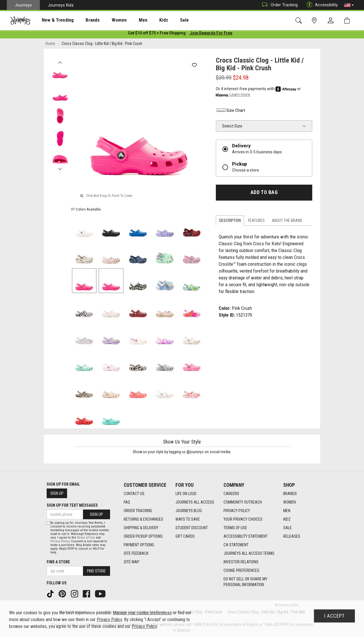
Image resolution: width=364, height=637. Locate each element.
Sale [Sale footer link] (288, 528)
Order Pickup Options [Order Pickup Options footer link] (143, 536)
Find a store (58, 562)
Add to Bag (264, 193)
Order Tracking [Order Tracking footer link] (138, 511)
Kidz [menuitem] (146, 20)
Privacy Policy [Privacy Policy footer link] (237, 511)
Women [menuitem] (107, 20)
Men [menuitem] (128, 20)
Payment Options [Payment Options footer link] (139, 545)
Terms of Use (86, 538)
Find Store (96, 571)
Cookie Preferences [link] (241, 570)
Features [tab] (256, 222)
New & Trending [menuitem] (52, 20)
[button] (349, 5)
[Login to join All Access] (157, 34)
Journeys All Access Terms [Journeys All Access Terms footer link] (249, 553)
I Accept (334, 616)
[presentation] (53, 20)
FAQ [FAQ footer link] (127, 502)
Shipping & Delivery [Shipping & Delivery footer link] (141, 528)
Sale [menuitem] (164, 20)
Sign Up (57, 493)
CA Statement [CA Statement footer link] (236, 545)
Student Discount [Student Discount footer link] (192, 528)
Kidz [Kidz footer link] (287, 519)
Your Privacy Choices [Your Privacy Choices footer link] (243, 519)
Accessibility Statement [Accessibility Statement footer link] (246, 536)
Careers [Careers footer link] (231, 494)
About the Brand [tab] (287, 222)
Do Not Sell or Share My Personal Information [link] (245, 582)
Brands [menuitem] (84, 20)
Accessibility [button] (321, 5)
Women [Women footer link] (289, 502)
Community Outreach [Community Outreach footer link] (243, 502)
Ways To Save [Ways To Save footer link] (188, 519)
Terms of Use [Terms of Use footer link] (235, 528)
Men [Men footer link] (287, 511)
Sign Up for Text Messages (72, 505)
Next (60, 169)
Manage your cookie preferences (142, 613)
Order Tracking (279, 5)
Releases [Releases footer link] (292, 536)
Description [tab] (230, 222)
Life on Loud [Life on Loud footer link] (186, 494)
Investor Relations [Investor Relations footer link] (241, 562)
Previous (60, 62)
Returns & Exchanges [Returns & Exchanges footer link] (143, 519)
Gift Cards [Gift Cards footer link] (185, 536)
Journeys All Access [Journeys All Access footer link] (195, 502)
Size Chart (230, 112)
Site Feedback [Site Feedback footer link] (136, 553)
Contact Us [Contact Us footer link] (134, 494)
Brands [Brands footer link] (290, 494)
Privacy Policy (60, 541)
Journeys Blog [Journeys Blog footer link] (189, 511)
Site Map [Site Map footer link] (132, 562)
